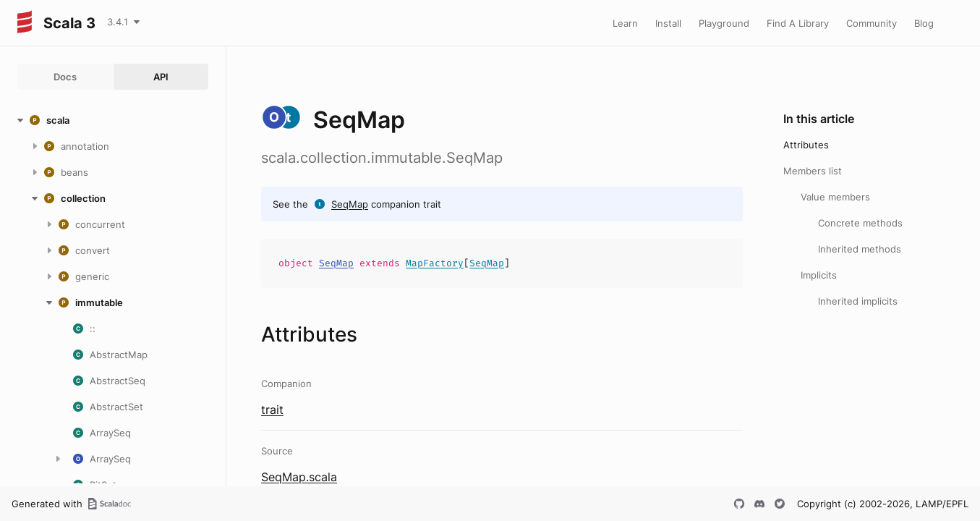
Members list (813, 171)
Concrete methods (860, 223)
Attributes (806, 145)
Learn (625, 23)
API (161, 77)
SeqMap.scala (299, 477)
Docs (65, 77)
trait (272, 410)
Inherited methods (860, 249)
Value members (835, 197)
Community (872, 23)
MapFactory (435, 263)
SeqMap (350, 204)
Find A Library (798, 23)
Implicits (819, 275)
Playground (724, 23)
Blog (924, 23)
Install (668, 23)
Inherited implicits (858, 301)
